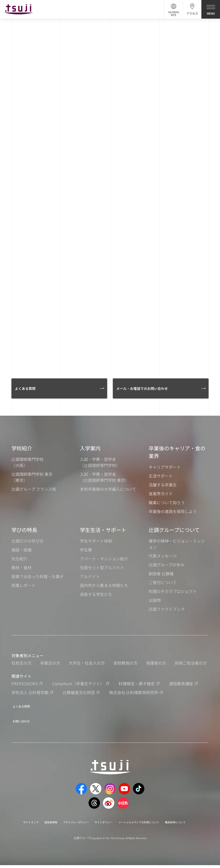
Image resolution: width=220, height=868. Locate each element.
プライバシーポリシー (90, 818)
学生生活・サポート (103, 530)
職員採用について (104, 825)
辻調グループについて (174, 530)
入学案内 (90, 448)
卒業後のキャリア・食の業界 (177, 452)
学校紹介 (22, 448)
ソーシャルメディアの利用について (170, 818)
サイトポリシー (125, 818)
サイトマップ (34, 818)
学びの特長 (24, 530)
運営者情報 (58, 818)
